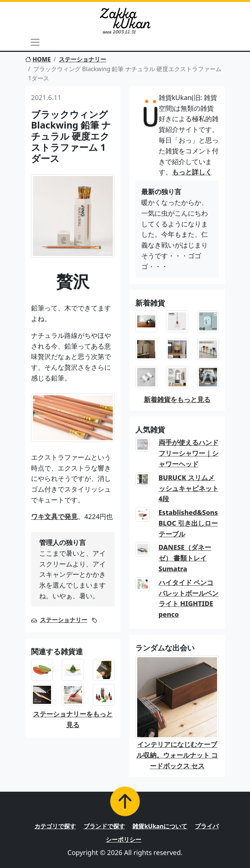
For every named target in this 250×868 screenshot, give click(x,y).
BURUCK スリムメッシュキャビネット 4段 (189, 488)
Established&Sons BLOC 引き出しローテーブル (188, 523)
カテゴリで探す (55, 826)
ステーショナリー (82, 59)
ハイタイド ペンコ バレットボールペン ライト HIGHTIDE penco (189, 598)
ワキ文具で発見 (54, 516)
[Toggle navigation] (35, 42)
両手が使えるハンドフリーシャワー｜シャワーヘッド (189, 453)
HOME (38, 59)
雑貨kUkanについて (160, 826)
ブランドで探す (104, 826)
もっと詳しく (192, 172)
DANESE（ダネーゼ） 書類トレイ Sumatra (185, 558)
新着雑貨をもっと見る (177, 399)
